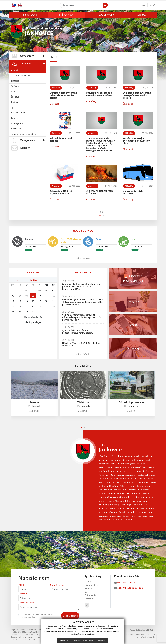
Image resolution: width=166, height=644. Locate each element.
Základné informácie (21, 76)
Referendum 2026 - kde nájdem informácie (61, 192)
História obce (91, 585)
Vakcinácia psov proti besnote (61, 140)
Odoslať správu (70, 616)
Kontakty (141, 15)
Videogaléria (17, 123)
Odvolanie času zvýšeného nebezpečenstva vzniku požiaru (63, 95)
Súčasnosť (16, 86)
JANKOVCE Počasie (33, 335)
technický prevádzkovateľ (25, 639)
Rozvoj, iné (16, 129)
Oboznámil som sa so (37, 616)
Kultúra (15, 102)
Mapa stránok (16, 635)
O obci (88, 582)
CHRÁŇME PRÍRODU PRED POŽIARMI (100, 192)
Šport (14, 107)
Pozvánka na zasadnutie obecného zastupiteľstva (99, 94)
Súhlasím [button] (64, 640)
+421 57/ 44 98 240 (127, 583)
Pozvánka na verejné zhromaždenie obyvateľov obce (136, 141)
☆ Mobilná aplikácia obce (23, 134)
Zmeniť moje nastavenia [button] (83, 640)
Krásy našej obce (19, 113)
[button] (28, 15)
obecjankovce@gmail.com (130, 588)
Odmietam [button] (102, 640)
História (15, 81)
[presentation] (100, 212)
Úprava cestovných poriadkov (133, 192)
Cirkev (14, 91)
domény (14, 637)
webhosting (36, 635)
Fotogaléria (17, 118)
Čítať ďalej (55, 104)
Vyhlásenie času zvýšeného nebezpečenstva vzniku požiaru (137, 95)
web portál (26, 635)
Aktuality (15, 70)
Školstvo (15, 97)
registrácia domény (25, 637)
